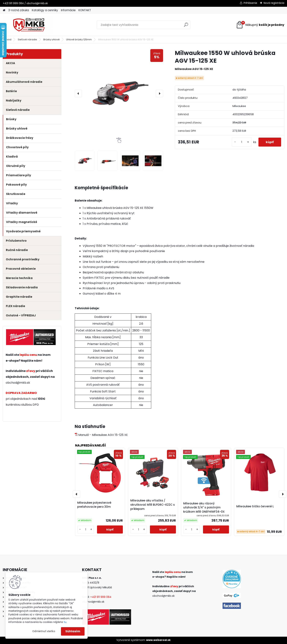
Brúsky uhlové (52, 39)
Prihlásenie (250, 3)
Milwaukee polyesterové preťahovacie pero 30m (94, 505)
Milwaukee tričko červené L (255, 506)
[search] (186, 26)
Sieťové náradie (27, 39)
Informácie (68, 10)
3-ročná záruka (19, 10)
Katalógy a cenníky (45, 10)
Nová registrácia (274, 3)
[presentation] (78, 93)
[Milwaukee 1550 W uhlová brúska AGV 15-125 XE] (119, 93)
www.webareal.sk (158, 640)
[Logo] (28, 25)
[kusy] (242, 142)
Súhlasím (73, 631)
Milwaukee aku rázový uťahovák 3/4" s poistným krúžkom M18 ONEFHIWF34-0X (204, 508)
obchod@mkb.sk (18, 383)
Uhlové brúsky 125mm (79, 39)
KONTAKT (85, 10)
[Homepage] (4, 10)
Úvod (8, 39)
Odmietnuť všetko (44, 631)
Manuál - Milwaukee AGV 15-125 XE (101, 435)
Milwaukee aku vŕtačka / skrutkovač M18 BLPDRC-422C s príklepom (153, 505)
